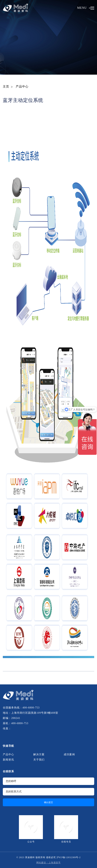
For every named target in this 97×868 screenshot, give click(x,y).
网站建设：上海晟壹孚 (48, 863)
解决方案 (39, 754)
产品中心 (22, 86)
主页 (6, 86)
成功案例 (69, 754)
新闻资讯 (8, 760)
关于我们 (39, 760)
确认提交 (48, 802)
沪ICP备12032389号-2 (69, 857)
